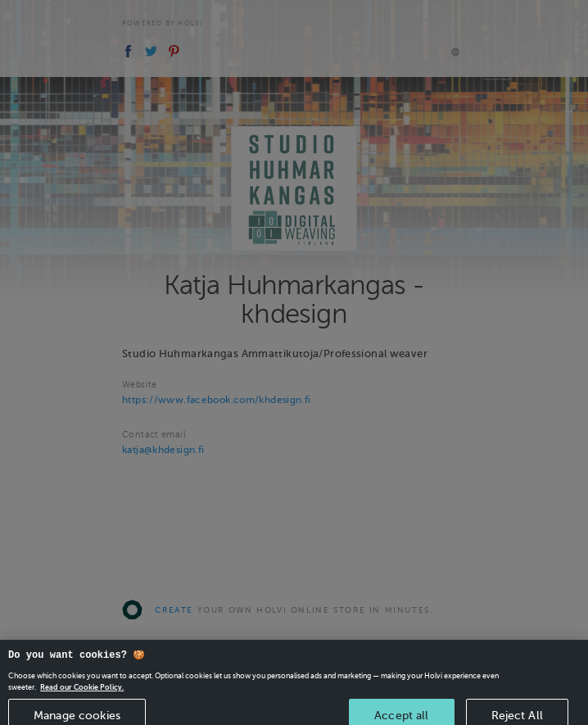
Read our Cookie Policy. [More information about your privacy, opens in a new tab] (82, 693)
